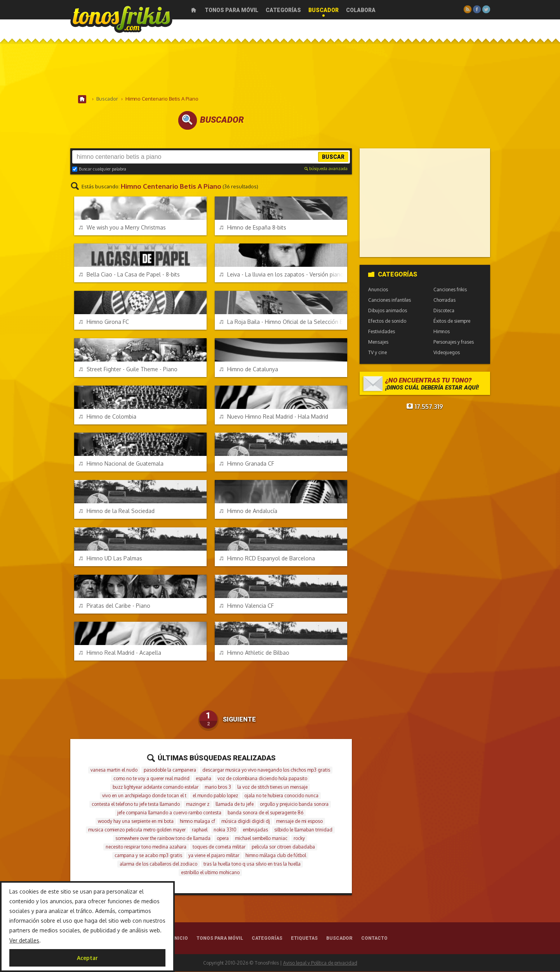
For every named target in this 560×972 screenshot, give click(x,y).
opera (223, 839)
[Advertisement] (280, 70)
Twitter (486, 9)
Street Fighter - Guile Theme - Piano (128, 369)
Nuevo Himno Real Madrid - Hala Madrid (274, 417)
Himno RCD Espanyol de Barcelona (267, 559)
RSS (468, 9)
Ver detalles (24, 940)
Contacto (374, 939)
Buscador (323, 10)
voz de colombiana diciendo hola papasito (262, 779)
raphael (200, 830)
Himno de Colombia (108, 417)
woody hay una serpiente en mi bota (136, 822)
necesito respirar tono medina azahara (146, 847)
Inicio (194, 10)
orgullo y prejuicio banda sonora (294, 804)
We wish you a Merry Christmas (122, 228)
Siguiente (239, 720)
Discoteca (444, 311)
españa (203, 779)
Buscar (333, 157)
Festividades (382, 332)
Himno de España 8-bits (253, 228)
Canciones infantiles (390, 300)
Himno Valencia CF (247, 606)
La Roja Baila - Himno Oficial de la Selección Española (283, 322)
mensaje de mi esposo (299, 822)
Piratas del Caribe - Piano (115, 606)
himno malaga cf (197, 822)
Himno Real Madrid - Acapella (120, 653)
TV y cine (377, 353)
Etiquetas (304, 939)
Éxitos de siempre (452, 321)
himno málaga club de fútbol (276, 856)
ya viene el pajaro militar (214, 856)
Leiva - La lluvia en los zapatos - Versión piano (282, 275)
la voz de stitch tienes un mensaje (272, 787)
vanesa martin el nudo (114, 770)
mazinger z (198, 804)
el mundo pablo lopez (215, 796)
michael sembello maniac (261, 839)
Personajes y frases (454, 342)
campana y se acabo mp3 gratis (148, 856)
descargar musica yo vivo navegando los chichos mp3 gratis (266, 770)
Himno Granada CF (247, 464)
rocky (299, 839)
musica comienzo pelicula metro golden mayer (137, 830)
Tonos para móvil (231, 10)
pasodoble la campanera (170, 770)
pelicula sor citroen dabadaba (283, 847)
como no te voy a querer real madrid (151, 779)
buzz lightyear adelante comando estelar (156, 787)
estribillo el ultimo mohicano (210, 873)
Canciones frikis (450, 290)
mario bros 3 (218, 787)
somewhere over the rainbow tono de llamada (163, 839)
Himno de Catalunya (249, 369)
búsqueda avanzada (326, 169)
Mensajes (378, 342)
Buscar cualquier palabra (99, 169)
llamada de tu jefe (235, 804)
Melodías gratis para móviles (121, 18)
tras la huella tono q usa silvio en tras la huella (252, 864)
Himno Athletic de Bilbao (254, 653)
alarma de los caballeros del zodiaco (158, 864)
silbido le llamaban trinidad (303, 830)
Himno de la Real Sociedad (117, 511)
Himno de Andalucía (248, 511)
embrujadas (255, 830)
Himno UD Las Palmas (110, 559)
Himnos (442, 332)
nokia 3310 (225, 830)
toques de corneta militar (219, 847)
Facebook (477, 9)
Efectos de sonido (387, 321)
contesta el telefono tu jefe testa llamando (136, 804)
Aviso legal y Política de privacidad (320, 963)
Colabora (361, 10)
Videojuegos (447, 353)
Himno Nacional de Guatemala (121, 464)
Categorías (283, 10)
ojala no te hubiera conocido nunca (281, 796)
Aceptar (87, 958)
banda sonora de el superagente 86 (265, 813)
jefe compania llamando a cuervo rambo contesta (169, 813)
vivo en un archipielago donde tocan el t (144, 796)
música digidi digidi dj (246, 822)
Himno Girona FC (104, 322)
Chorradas (444, 300)
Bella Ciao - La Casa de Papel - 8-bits (129, 275)
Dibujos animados (388, 311)
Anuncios (378, 290)
